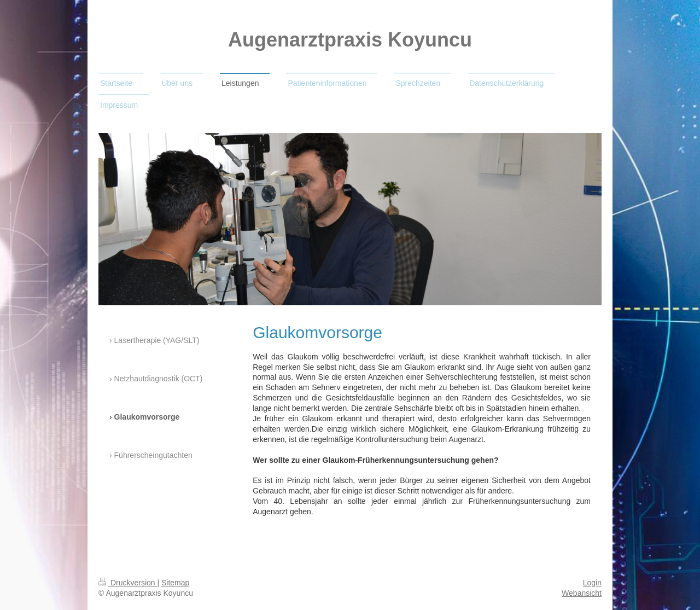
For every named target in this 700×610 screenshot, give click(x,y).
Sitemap (175, 583)
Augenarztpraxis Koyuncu (350, 40)
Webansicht (582, 593)
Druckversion (128, 583)
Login (592, 583)
